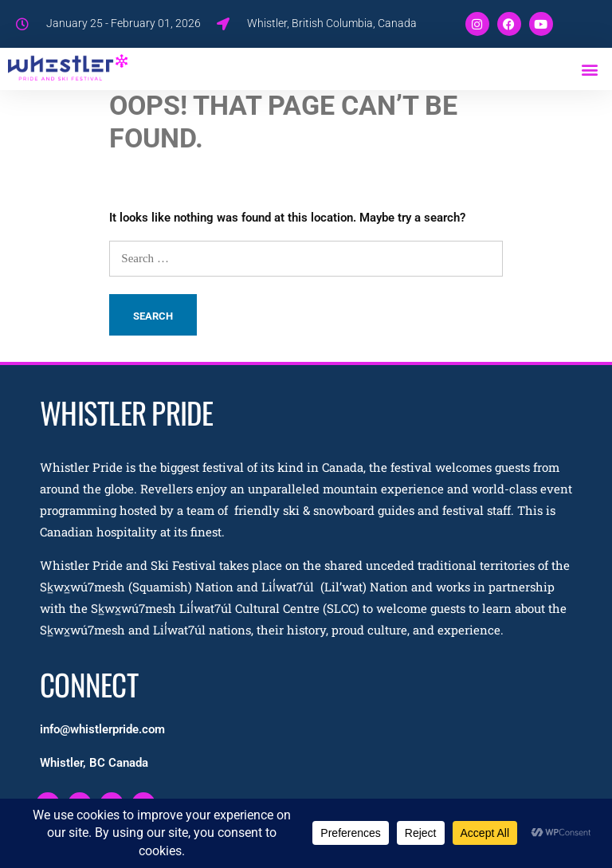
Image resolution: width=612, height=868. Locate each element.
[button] (590, 69)
